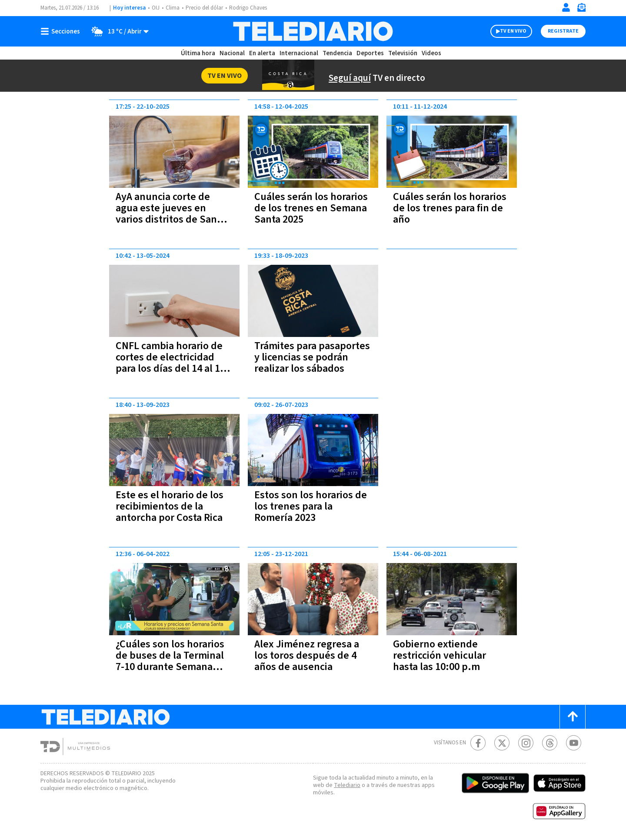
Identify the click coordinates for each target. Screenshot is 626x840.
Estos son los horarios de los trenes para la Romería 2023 (313, 506)
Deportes (369, 53)
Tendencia (336, 53)
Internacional (299, 53)
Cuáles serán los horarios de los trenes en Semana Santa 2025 (312, 208)
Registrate (563, 31)
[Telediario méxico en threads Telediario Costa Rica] (550, 743)
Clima (172, 8)
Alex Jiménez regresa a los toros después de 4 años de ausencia (309, 655)
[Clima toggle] (118, 31)
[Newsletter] (581, 9)
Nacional (233, 53)
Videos (430, 53)
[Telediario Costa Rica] (313, 31)
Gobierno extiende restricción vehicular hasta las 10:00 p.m (439, 655)
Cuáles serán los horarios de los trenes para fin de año (443, 208)
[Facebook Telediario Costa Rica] (478, 743)
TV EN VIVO (513, 31)
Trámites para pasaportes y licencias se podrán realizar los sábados (313, 363)
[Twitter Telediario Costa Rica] (502, 743)
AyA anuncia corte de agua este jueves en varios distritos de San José (167, 214)
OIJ (155, 8)
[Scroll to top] (573, 717)
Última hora (199, 53)
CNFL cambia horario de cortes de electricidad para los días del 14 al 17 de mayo (174, 363)
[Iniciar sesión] (566, 7)
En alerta (263, 53)
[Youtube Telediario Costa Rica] (574, 743)
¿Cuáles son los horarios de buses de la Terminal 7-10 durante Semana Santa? (173, 661)
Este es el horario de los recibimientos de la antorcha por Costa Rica (172, 506)
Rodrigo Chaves (247, 8)
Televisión (401, 53)
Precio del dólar (203, 8)
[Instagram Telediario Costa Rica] (526, 743)
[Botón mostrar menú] (62, 31)
